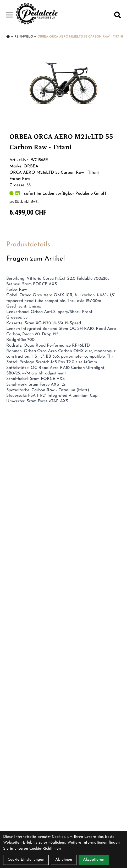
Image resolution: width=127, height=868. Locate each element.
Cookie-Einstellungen (26, 860)
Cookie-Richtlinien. (45, 849)
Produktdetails (28, 245)
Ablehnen (64, 860)
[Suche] (118, 15)
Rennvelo (24, 37)
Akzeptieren (94, 860)
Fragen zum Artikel (36, 259)
